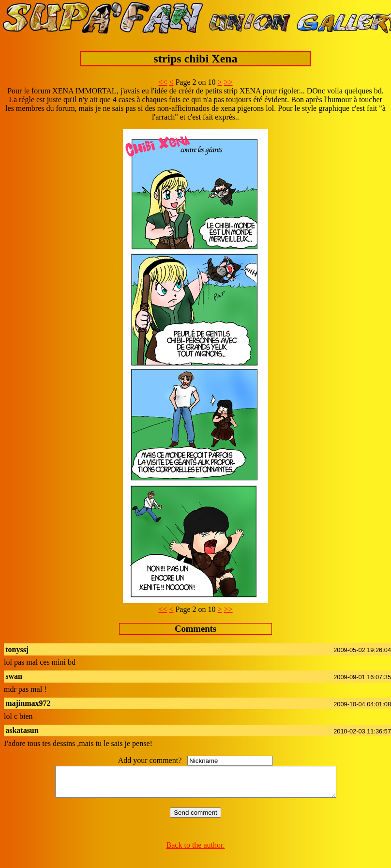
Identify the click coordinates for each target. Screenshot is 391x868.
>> (228, 82)
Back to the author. (196, 851)
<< (163, 82)
